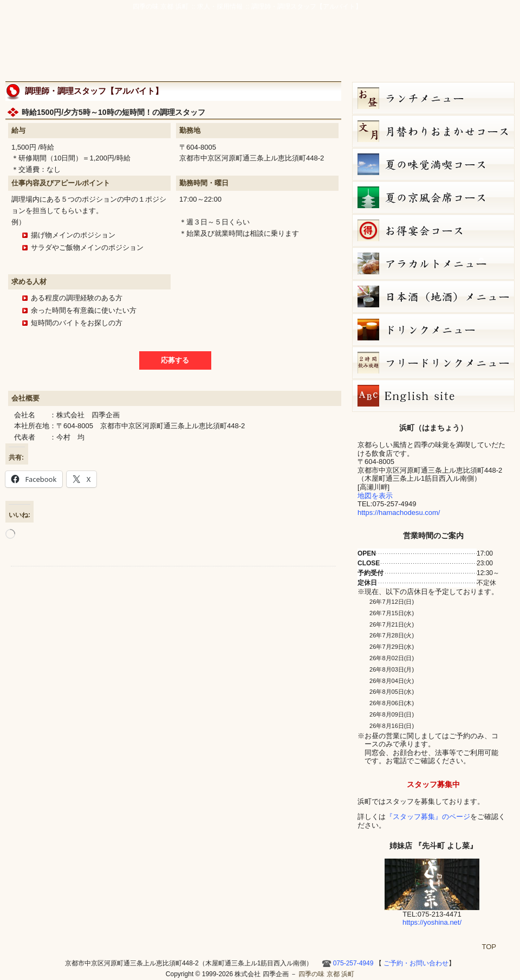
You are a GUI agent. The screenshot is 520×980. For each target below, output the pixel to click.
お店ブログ (426, 50)
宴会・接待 (278, 50)
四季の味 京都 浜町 (57, 38)
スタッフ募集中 (433, 784)
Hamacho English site (471, 50)
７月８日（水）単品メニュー (433, 263)
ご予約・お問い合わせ (463, 24)
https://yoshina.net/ (432, 922)
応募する (175, 360)
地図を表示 (375, 496)
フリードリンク (433, 363)
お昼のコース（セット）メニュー (433, 98)
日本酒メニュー (433, 296)
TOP (489, 947)
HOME (501, 50)
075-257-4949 (353, 963)
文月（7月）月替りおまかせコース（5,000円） (433, 131)
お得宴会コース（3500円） (433, 230)
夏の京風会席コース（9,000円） (433, 197)
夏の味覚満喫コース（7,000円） (433, 164)
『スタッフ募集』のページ (428, 817)
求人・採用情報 (220, 7)
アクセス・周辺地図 (329, 50)
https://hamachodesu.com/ (399, 512)
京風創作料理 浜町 (220, 50)
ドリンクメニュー (433, 330)
